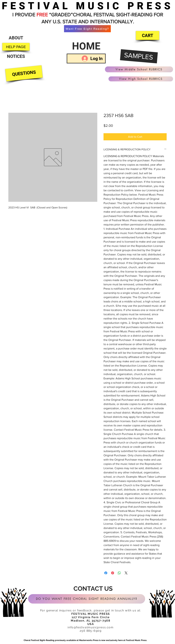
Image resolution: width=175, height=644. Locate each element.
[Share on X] (126, 573)
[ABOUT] (16, 38)
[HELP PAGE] (16, 47)
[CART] (148, 35)
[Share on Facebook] (106, 573)
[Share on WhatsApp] (119, 573)
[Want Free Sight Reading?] (87, 29)
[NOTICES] (16, 56)
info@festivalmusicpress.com (91, 627)
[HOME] (86, 46)
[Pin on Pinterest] (113, 573)
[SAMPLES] (139, 56)
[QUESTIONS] (24, 73)
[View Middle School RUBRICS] (139, 69)
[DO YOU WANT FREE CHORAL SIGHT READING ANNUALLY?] (87, 599)
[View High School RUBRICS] (141, 79)
